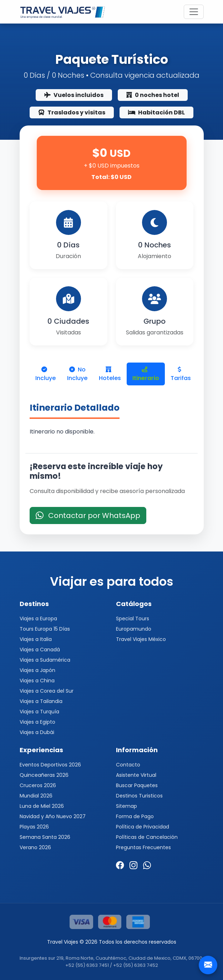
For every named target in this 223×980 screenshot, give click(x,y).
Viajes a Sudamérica (45, 660)
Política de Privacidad (143, 827)
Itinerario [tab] (146, 374)
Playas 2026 (34, 827)
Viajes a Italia (36, 639)
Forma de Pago (135, 816)
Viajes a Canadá (40, 650)
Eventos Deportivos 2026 (50, 765)
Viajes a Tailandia (41, 701)
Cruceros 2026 (38, 785)
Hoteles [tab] (110, 374)
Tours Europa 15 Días (45, 629)
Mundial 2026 (36, 796)
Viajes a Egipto (37, 722)
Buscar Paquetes (137, 785)
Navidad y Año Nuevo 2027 (53, 816)
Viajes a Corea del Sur (47, 691)
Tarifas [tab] (181, 374)
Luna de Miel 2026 (42, 806)
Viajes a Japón (37, 670)
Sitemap (126, 806)
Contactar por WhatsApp (88, 515)
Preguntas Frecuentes (143, 847)
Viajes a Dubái (37, 732)
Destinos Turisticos (139, 796)
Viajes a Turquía (39, 712)
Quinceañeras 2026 (44, 775)
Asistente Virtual (136, 775)
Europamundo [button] (134, 629)
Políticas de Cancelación (147, 837)
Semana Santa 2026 (45, 837)
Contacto (128, 765)
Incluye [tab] (45, 374)
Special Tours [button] (133, 619)
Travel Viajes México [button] (141, 639)
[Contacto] (208, 965)
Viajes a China (37, 681)
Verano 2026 (35, 847)
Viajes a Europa (38, 619)
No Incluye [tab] (77, 374)
